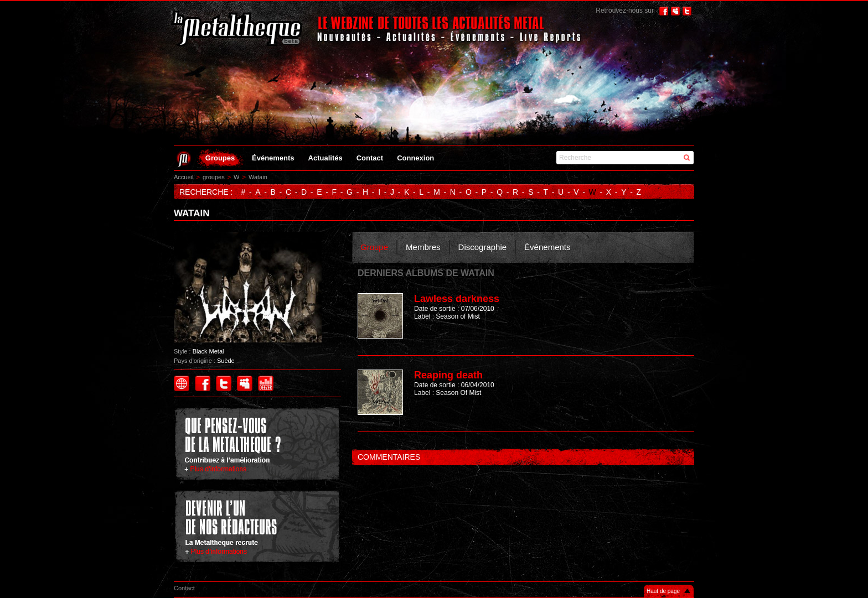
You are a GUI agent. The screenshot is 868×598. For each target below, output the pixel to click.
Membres (423, 247)
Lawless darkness (457, 299)
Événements (273, 158)
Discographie (483, 247)
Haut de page (663, 591)
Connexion (415, 158)
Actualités (325, 158)
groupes (214, 177)
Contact (370, 158)
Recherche (575, 158)
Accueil (184, 177)
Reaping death (448, 375)
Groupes (220, 158)
